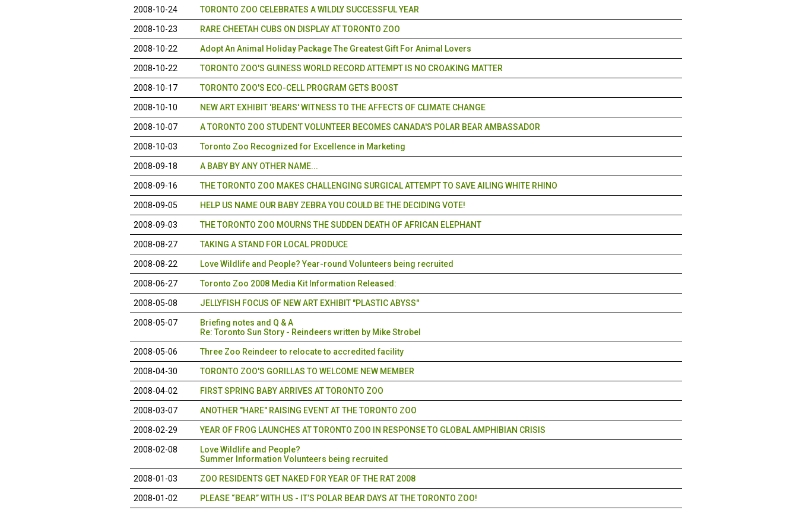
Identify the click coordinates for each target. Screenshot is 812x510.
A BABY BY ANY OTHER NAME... (259, 166)
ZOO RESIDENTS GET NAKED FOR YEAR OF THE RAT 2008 (308, 479)
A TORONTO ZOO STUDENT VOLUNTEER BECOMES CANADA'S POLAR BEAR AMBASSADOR (370, 127)
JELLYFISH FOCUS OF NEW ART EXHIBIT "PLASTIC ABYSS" (310, 303)
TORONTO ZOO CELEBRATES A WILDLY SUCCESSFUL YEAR (310, 9)
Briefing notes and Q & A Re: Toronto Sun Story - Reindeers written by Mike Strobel (310, 327)
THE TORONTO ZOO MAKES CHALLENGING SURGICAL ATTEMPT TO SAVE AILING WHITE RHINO (379, 186)
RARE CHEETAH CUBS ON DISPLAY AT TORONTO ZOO (300, 29)
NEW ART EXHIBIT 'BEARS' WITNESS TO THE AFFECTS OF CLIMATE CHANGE (343, 107)
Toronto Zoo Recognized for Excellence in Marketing (303, 146)
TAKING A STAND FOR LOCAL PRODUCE (274, 244)
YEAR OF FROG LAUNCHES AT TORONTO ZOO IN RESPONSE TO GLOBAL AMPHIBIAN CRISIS (373, 430)
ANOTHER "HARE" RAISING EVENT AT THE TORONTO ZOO (308, 410)
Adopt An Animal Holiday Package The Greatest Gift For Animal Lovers (336, 49)
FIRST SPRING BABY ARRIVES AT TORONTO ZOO (292, 391)
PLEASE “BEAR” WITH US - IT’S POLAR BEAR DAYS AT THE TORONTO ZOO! (339, 498)
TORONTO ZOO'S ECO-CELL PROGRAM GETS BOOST (299, 88)
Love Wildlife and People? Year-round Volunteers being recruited (327, 264)
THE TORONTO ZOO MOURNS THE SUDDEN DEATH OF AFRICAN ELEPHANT (341, 225)
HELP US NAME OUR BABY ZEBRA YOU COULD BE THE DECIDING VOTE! (333, 205)
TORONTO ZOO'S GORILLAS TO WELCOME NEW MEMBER (307, 371)
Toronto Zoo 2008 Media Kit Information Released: (298, 283)
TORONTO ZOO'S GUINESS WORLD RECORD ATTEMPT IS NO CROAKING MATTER (351, 68)
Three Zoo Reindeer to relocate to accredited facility (302, 352)
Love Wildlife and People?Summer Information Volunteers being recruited (294, 454)
